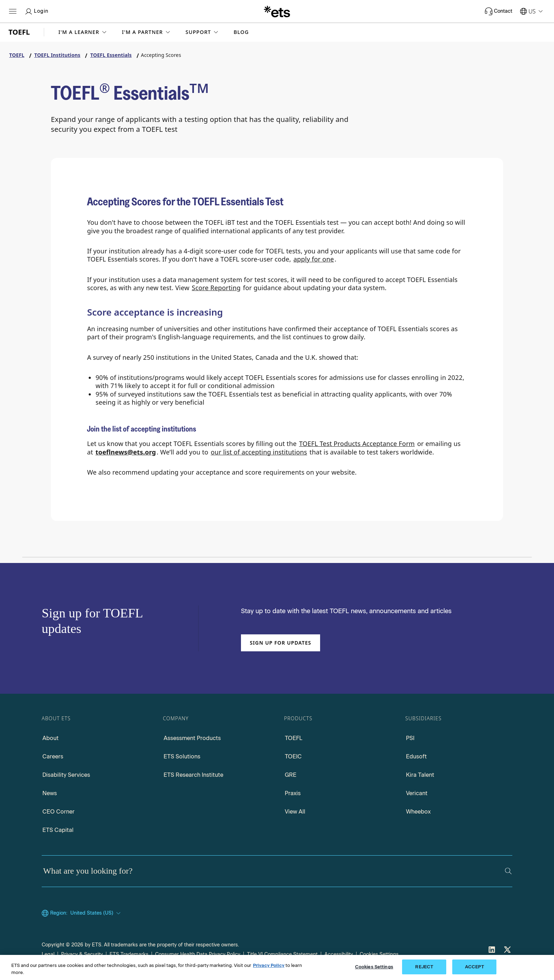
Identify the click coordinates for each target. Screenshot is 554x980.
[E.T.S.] (277, 11)
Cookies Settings (379, 954)
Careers (53, 756)
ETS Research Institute (193, 775)
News (50, 793)
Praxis (293, 793)
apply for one (314, 259)
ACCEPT (475, 967)
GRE (291, 775)
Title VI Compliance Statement (282, 954)
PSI (410, 738)
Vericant (417, 793)
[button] (83, 32)
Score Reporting (216, 288)
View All (295, 812)
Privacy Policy (269, 965)
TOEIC (293, 756)
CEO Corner (58, 812)
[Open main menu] (13, 11)
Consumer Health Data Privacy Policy (198, 954)
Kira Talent (420, 775)
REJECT (424, 967)
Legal (48, 954)
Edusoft (416, 756)
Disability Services (66, 775)
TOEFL (294, 738)
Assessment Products (192, 738)
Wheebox (418, 812)
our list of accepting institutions (259, 452)
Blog (241, 32)
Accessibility (339, 954)
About (51, 738)
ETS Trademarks (129, 954)
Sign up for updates (281, 643)
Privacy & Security (82, 954)
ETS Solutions (182, 756)
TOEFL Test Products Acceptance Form (357, 444)
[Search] (508, 871)
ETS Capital (58, 830)
